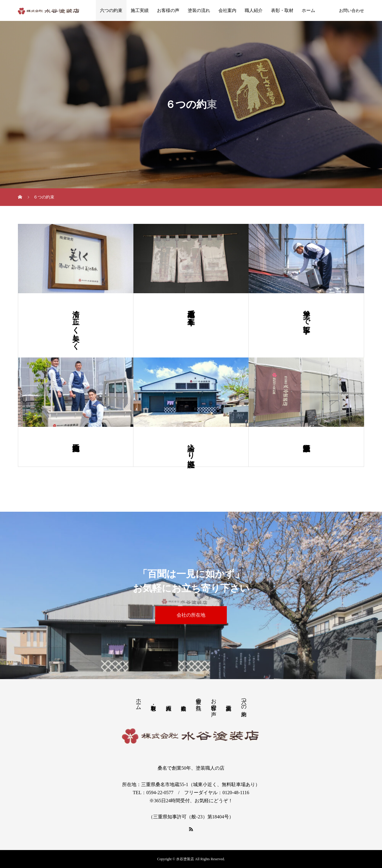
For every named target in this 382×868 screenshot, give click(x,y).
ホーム (308, 10)
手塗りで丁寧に (306, 317)
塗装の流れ (199, 10)
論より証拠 (191, 447)
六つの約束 (111, 10)
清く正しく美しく (76, 325)
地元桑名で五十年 (191, 309)
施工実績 (140, 10)
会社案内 (227, 10)
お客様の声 (168, 10)
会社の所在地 (191, 615)
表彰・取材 (282, 10)
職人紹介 (254, 10)
